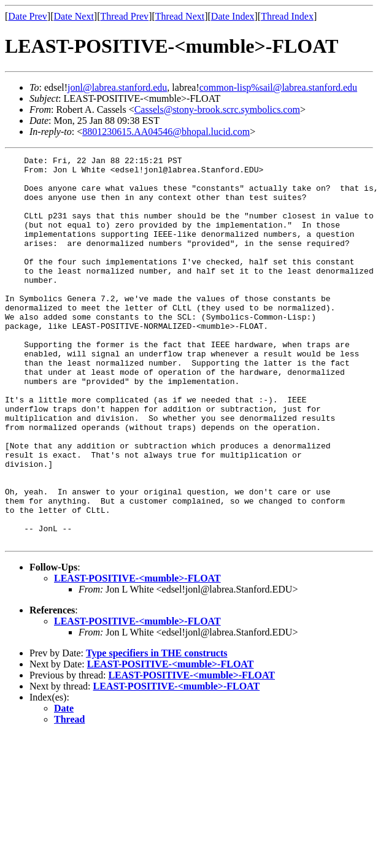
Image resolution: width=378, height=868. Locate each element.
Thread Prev (124, 16)
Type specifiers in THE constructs (157, 730)
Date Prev (28, 16)
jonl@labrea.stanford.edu (117, 87)
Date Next (74, 16)
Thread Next (180, 16)
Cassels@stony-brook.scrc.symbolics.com (217, 109)
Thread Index (287, 16)
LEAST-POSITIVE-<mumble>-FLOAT (137, 655)
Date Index (233, 16)
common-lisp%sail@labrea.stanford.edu (278, 87)
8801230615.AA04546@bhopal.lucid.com (166, 132)
